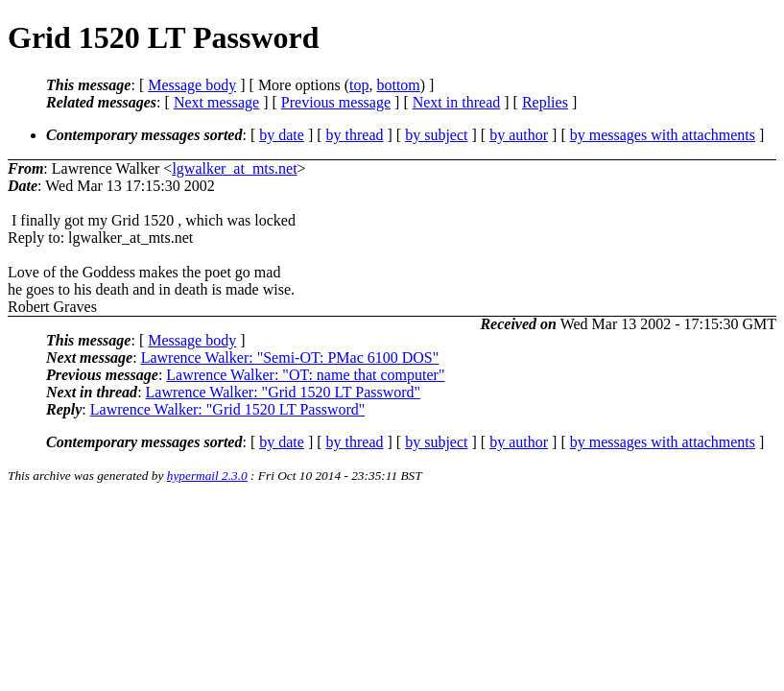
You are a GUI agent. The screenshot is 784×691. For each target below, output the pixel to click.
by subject (436, 135)
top (359, 85)
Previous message (336, 102)
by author (519, 135)
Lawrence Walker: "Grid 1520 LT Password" (284, 392)
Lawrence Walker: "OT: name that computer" (305, 375)
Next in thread (457, 102)
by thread (355, 135)
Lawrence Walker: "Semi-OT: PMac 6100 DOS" (290, 357)
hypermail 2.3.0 (207, 476)
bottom (398, 85)
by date (282, 135)
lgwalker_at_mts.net (234, 168)
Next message (216, 102)
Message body (192, 85)
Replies (545, 102)
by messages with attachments (663, 135)
